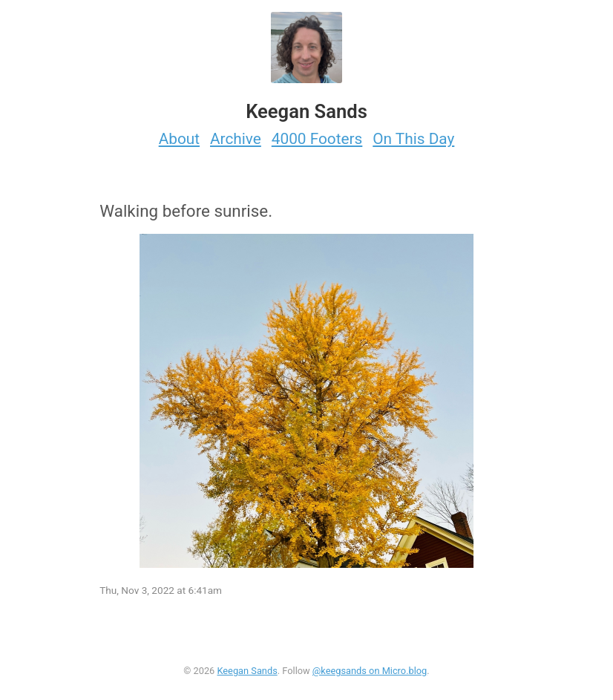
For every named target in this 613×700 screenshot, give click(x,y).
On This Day (413, 139)
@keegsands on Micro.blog (370, 671)
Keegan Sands (247, 671)
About (179, 139)
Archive (236, 139)
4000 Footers (317, 139)
